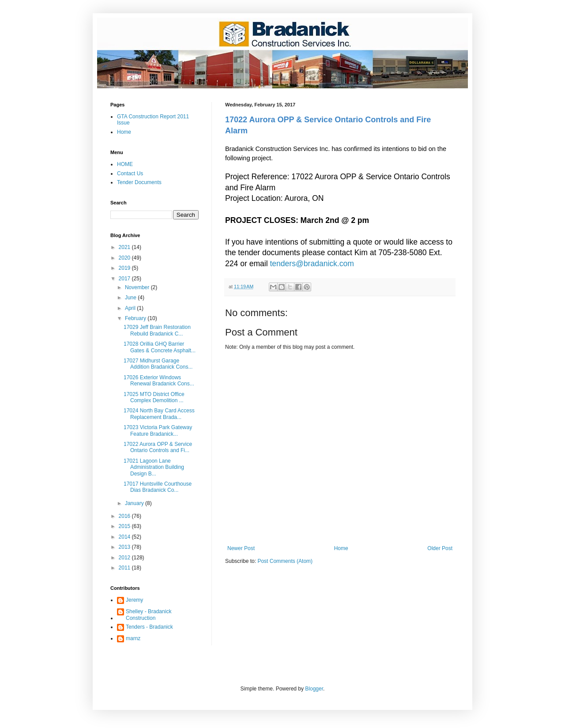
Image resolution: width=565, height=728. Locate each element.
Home (341, 548)
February (136, 318)
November (138, 287)
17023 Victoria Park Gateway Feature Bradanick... (158, 430)
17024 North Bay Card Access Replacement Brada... (159, 414)
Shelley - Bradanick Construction (149, 615)
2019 (125, 268)
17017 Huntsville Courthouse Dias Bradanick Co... (158, 487)
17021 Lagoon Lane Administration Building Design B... (154, 467)
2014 (125, 537)
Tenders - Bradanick (149, 627)
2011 (125, 568)
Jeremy (134, 600)
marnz (133, 638)
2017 (125, 279)
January (135, 503)
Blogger (314, 689)
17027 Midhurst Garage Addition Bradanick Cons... (158, 364)
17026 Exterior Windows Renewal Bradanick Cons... (159, 381)
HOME (125, 164)
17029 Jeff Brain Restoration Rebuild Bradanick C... (157, 330)
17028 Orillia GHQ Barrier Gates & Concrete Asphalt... (160, 347)
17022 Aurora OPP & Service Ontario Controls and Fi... (158, 447)
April (131, 308)
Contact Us (130, 174)
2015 (125, 526)
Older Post (440, 548)
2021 (125, 247)
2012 (125, 558)
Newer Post (241, 548)
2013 (125, 547)
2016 (125, 516)
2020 (125, 258)
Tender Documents (139, 182)
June (131, 298)
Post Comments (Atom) (285, 561)
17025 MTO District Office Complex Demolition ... (154, 397)
